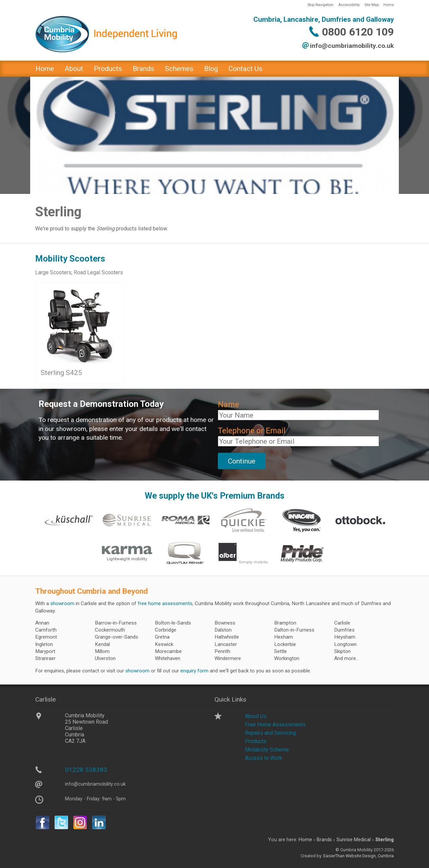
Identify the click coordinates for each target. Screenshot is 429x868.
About (74, 69)
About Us (256, 716)
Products (108, 69)
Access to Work (264, 758)
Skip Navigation (320, 5)
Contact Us (246, 69)
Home (389, 5)
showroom (62, 603)
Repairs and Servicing (270, 733)
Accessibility (349, 5)
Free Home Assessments (275, 725)
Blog (211, 69)
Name (228, 405)
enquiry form (194, 671)
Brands (143, 69)
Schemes (179, 69)
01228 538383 (86, 770)
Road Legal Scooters (98, 272)
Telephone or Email (252, 431)
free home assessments (165, 603)
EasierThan (334, 856)
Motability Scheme (267, 750)
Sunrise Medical (354, 840)
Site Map (372, 5)
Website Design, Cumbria (370, 856)
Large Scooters (53, 272)
